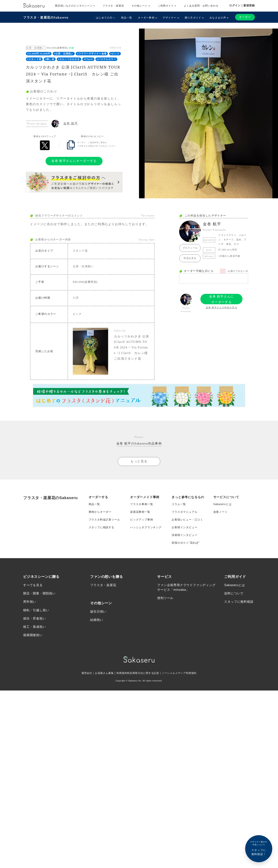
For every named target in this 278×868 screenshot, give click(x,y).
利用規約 (120, 673)
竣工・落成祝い (35, 627)
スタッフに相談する (101, 527)
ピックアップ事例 (142, 520)
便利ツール (165, 598)
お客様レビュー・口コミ (187, 520)
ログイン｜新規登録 (242, 5)
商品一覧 (127, 18)
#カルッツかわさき (69, 59)
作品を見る (190, 258)
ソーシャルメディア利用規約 (182, 673)
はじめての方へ (106, 18)
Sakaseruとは (222, 504)
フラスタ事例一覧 (142, 504)
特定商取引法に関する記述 (143, 673)
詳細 (71, 48)
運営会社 (83, 673)
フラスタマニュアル (184, 512)
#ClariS (88, 59)
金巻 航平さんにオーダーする (74, 161)
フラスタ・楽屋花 (113, 6)
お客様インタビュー (184, 527)
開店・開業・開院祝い (39, 593)
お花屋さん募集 (102, 673)
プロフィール (190, 248)
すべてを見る (33, 585)
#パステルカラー (106, 59)
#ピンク (115, 54)
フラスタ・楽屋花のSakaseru (46, 17)
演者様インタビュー (184, 535)
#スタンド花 (34, 59)
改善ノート (220, 512)
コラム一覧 (179, 504)
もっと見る (139, 461)
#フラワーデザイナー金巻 (92, 54)
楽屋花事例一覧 (140, 512)
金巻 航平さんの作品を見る (222, 308)
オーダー (245, 17)
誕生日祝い (98, 611)
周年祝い (30, 602)
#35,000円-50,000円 (39, 54)
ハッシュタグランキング (146, 527)
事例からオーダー (100, 512)
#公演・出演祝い (64, 54)
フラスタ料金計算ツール (104, 520)
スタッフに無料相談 (239, 602)
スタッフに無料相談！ (259, 848)
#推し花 (50, 59)
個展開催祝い (33, 635)
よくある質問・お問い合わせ (201, 6)
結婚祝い (97, 620)
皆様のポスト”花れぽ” (186, 543)
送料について (234, 593)
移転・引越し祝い (36, 610)
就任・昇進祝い (35, 618)
